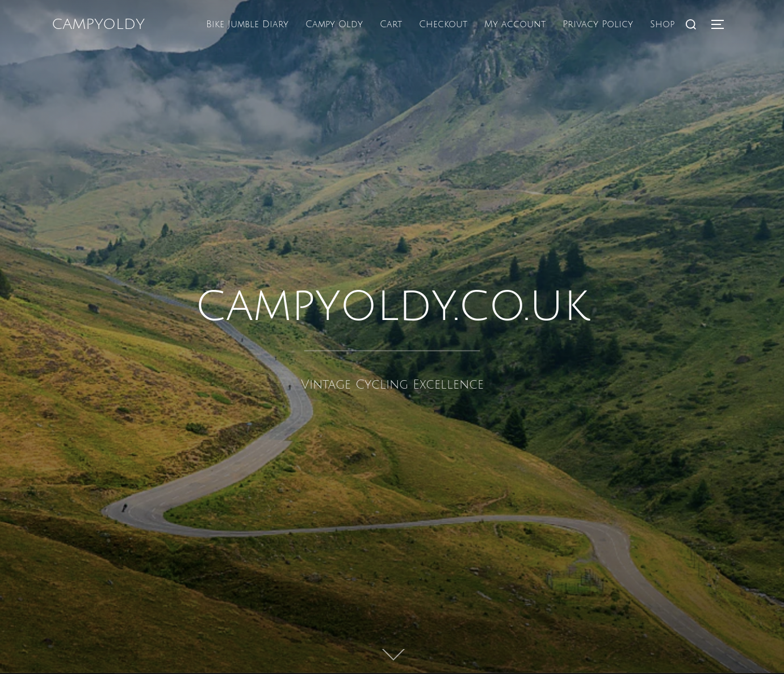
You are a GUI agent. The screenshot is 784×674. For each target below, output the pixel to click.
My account (515, 24)
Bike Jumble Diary (247, 24)
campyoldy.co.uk (392, 306)
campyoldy (98, 24)
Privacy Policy (598, 24)
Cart (391, 24)
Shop (662, 24)
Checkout (443, 24)
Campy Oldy (334, 24)
